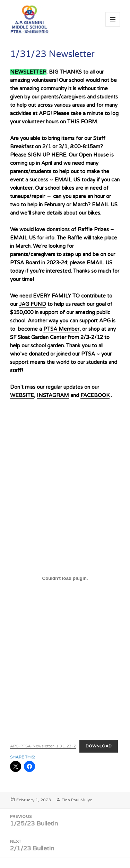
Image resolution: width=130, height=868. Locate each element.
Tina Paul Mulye (77, 800)
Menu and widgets (113, 26)
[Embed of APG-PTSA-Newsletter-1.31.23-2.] (65, 578)
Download (99, 746)
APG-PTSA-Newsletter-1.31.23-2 (43, 746)
